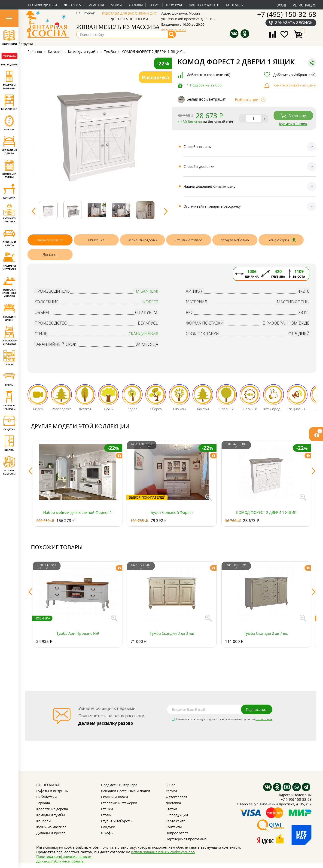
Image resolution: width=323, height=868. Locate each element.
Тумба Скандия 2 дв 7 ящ (266, 633)
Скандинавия (143, 334)
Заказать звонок (294, 23)
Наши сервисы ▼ (204, 5)
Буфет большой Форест (172, 512)
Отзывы (136, 5)
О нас (154, 5)
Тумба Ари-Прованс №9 (78, 633)
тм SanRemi (146, 291)
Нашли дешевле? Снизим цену (209, 186)
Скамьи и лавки (114, 797)
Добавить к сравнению (209, 75)
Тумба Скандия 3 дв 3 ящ (172, 633)
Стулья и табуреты (117, 821)
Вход (281, 5)
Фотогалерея (176, 797)
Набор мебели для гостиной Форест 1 (78, 512)
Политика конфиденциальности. (64, 856)
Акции (116, 5)
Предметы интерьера (119, 785)
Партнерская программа (186, 839)
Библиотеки (47, 797)
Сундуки (108, 827)
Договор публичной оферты (60, 861)
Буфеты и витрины (52, 791)
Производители (43, 5)
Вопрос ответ (177, 833)
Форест (150, 302)
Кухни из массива (51, 827)
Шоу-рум (174, 5)
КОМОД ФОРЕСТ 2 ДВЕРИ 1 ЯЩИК (266, 512)
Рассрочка (155, 77)
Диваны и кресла (51, 833)
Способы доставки (199, 166)
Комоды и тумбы (51, 815)
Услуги (171, 791)
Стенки (107, 809)
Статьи (171, 809)
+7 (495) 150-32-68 (287, 14)
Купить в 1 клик (293, 124)
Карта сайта (175, 821)
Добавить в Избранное (295, 75)
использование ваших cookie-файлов (163, 852)
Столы (106, 815)
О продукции (177, 815)
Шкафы (107, 833)
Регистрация (305, 5)
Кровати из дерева (52, 809)
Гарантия (96, 5)
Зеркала (43, 803)
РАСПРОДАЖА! (48, 785)
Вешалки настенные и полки (126, 791)
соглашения (264, 719)
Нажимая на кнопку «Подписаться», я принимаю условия (224, 719)
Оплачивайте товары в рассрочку (212, 206)
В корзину (293, 116)
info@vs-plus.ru (174, 30)
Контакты (235, 5)
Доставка (72, 5)
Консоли (44, 821)
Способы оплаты (198, 147)
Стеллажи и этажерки (119, 803)
